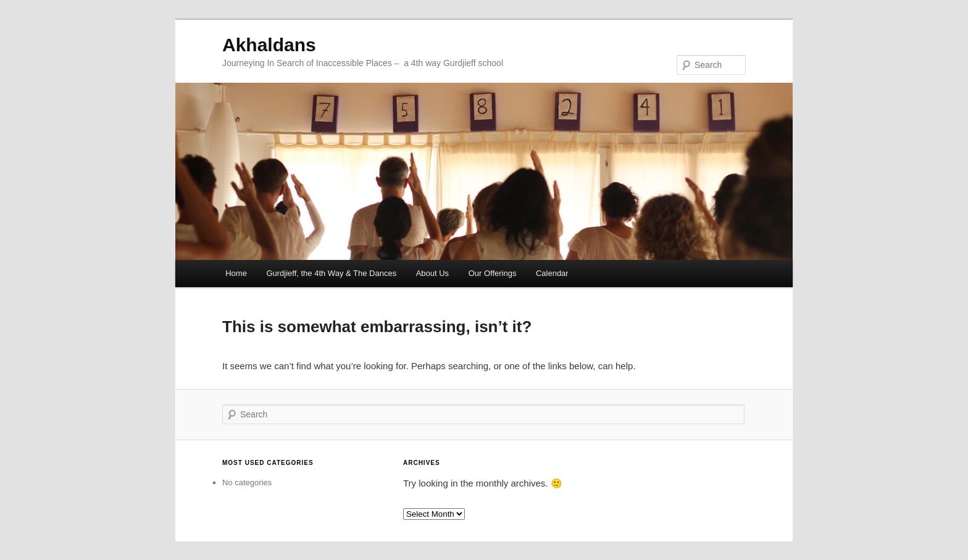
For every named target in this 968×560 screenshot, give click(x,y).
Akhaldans (269, 45)
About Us (432, 273)
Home (236, 273)
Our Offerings (493, 273)
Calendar (552, 273)
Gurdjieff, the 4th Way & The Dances (331, 273)
